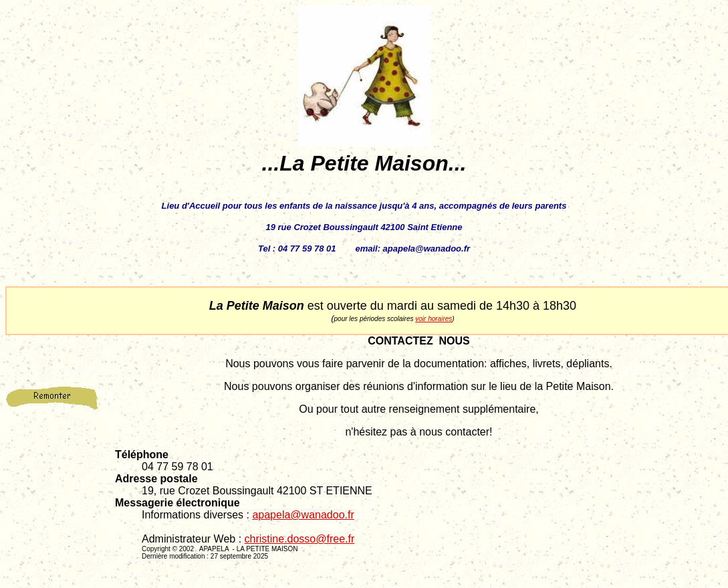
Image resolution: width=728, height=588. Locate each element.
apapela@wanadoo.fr (303, 515)
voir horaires (434, 319)
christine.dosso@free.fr (300, 539)
